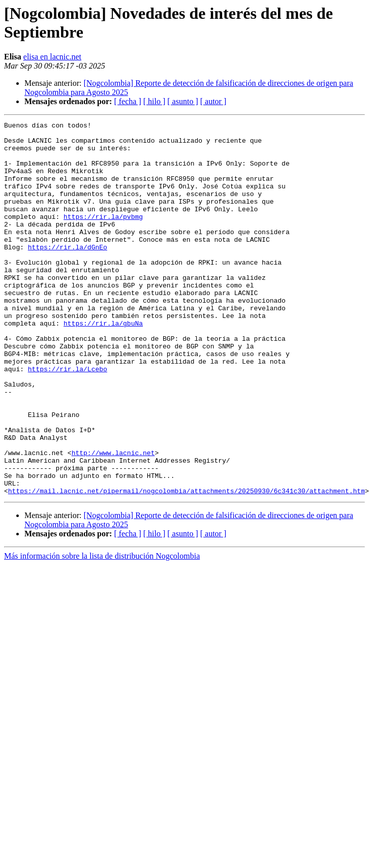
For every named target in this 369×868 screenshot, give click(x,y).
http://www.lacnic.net (113, 520)
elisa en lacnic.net (52, 57)
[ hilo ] (155, 101)
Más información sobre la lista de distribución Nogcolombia (102, 631)
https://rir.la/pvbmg (103, 236)
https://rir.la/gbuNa (103, 364)
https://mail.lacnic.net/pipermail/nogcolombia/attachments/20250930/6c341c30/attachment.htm (187, 565)
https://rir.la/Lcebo (68, 419)
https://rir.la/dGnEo (68, 273)
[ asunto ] (182, 101)
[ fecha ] (127, 101)
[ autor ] (213, 101)
